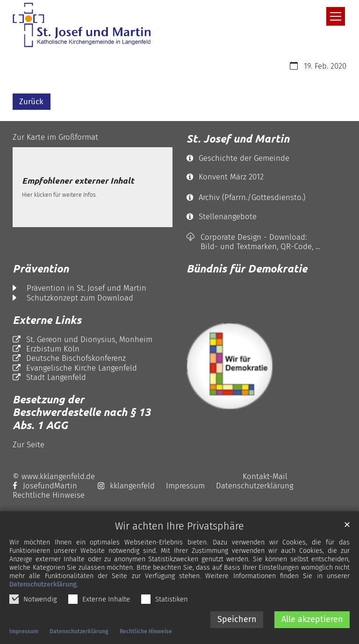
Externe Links (47, 320)
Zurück (31, 101)
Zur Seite (29, 444)
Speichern (237, 621)
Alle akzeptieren (312, 621)
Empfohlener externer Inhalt (78, 181)
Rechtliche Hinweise (146, 633)
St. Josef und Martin (238, 139)
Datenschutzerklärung (43, 586)
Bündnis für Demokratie (247, 268)
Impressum (24, 633)
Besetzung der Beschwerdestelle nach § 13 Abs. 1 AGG (82, 412)
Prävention (41, 268)
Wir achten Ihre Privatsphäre (179, 528)
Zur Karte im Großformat (55, 137)
